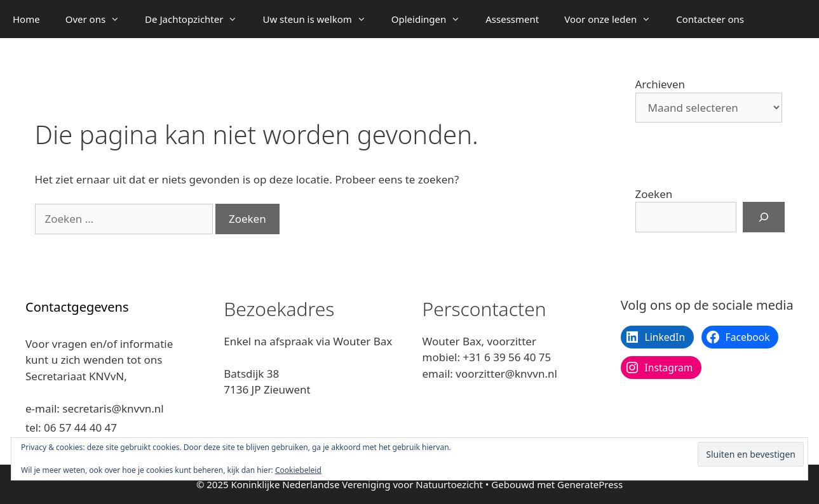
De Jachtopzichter (197, 19)
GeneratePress (590, 484)
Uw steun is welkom (320, 19)
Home (26, 19)
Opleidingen (432, 19)
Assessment (512, 19)
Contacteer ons (710, 19)
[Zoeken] (764, 217)
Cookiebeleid (298, 470)
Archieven (660, 84)
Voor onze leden (614, 19)
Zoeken (654, 194)
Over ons (99, 19)
